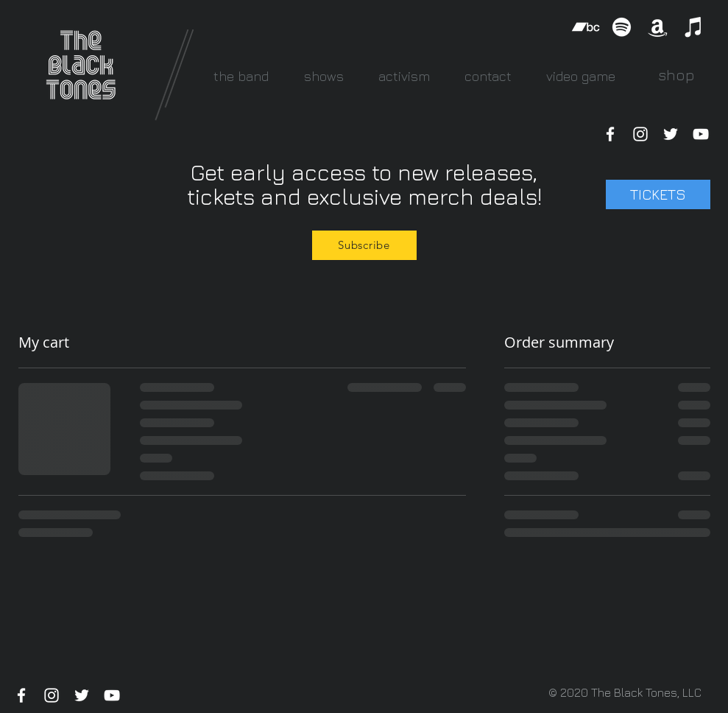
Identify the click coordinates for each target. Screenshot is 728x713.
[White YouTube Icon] (701, 134)
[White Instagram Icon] (640, 134)
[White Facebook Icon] (610, 134)
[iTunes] (694, 27)
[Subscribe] (364, 245)
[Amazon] (658, 27)
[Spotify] (622, 27)
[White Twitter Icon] (671, 134)
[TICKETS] (658, 194)
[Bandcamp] (586, 27)
